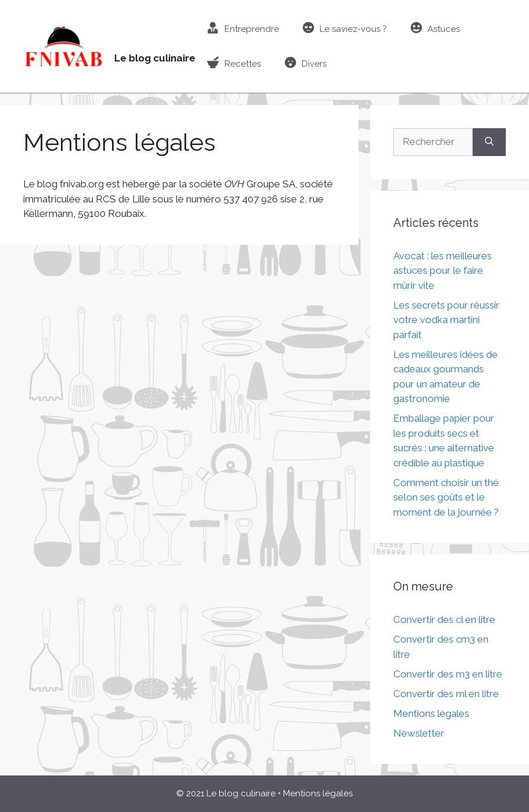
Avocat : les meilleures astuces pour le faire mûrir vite (443, 271)
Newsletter (419, 733)
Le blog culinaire (155, 58)
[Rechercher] (489, 142)
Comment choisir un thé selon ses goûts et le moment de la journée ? (446, 497)
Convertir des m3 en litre (448, 674)
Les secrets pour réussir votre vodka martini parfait (446, 320)
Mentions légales (431, 713)
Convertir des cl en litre (444, 619)
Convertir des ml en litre (446, 694)
